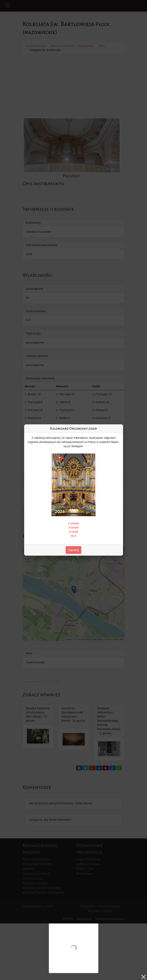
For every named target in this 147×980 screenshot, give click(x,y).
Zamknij (73, 550)
